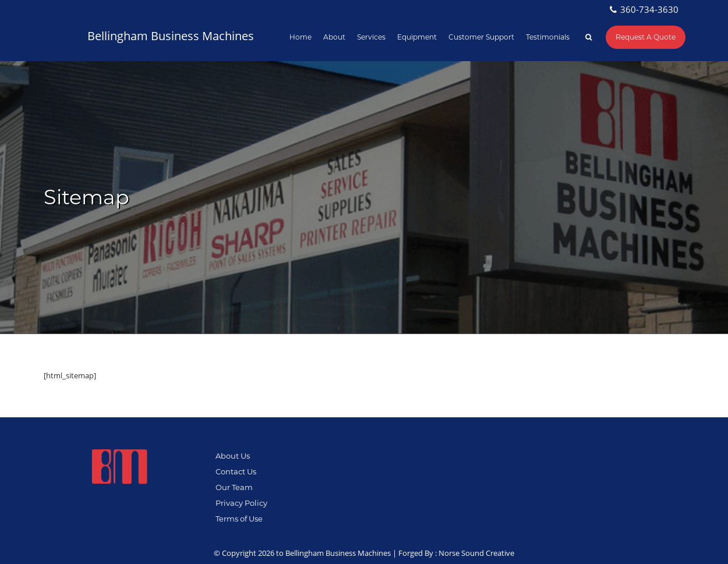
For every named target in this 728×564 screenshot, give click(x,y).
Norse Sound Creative (476, 553)
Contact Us (236, 471)
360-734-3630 (649, 9)
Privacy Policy (241, 503)
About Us (233, 456)
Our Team (234, 487)
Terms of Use (239, 519)
